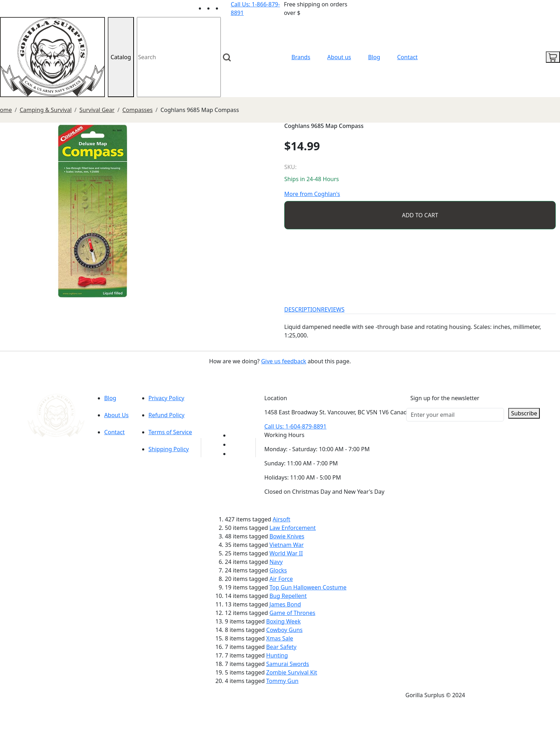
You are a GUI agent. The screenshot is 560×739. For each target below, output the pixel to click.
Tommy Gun (282, 681)
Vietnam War (287, 545)
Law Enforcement (293, 528)
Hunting (277, 655)
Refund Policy (167, 415)
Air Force (281, 579)
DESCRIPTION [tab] (303, 309)
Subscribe (524, 413)
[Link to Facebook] (234, 444)
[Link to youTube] (234, 435)
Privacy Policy (166, 398)
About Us (116, 415)
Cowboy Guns (284, 630)
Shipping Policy (169, 449)
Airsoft (281, 519)
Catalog (121, 57)
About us (339, 57)
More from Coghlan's (312, 194)
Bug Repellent (288, 596)
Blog (374, 57)
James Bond (285, 604)
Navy (276, 562)
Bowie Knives (287, 536)
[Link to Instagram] (226, 8)
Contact (408, 57)
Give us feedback (284, 361)
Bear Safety (281, 647)
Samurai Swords (288, 664)
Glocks (278, 570)
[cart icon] (553, 57)
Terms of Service (170, 432)
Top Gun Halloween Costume (308, 587)
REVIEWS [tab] (333, 309)
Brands (301, 57)
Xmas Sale (280, 638)
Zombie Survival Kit (292, 672)
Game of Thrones (292, 613)
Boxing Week (283, 621)
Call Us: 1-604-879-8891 (295, 426)
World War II (286, 553)
